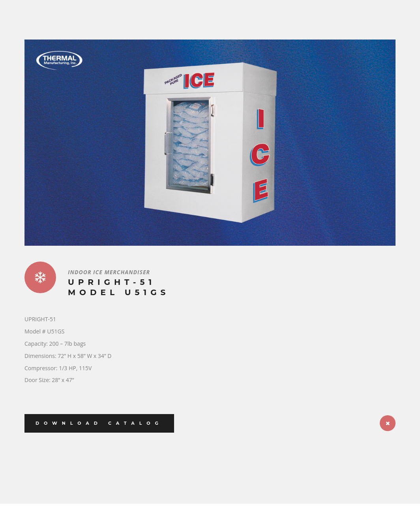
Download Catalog (99, 423)
